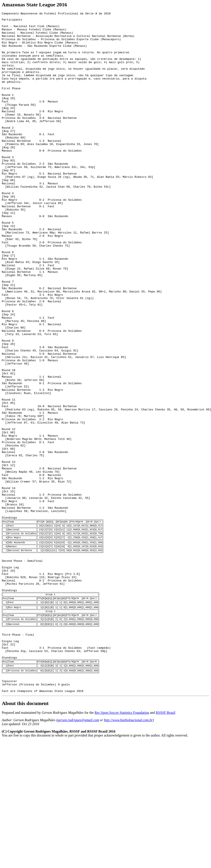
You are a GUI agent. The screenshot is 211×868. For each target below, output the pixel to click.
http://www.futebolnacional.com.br (128, 839)
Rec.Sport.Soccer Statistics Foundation (122, 832)
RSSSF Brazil (166, 832)
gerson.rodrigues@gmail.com (78, 839)
